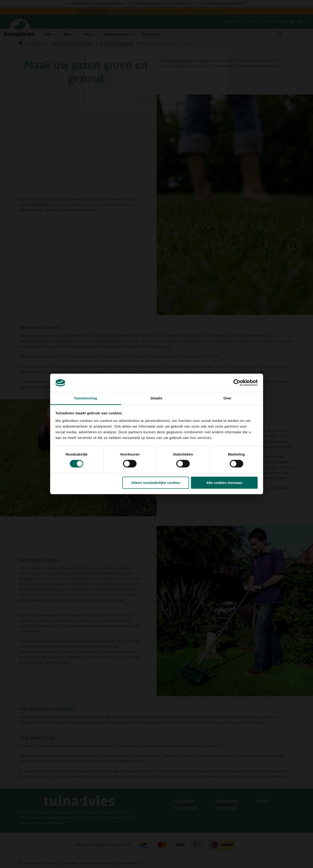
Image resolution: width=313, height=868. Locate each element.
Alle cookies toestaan (224, 483)
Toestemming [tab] (86, 398)
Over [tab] (227, 398)
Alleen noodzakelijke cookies (156, 483)
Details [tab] (157, 398)
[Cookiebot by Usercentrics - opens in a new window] (237, 383)
